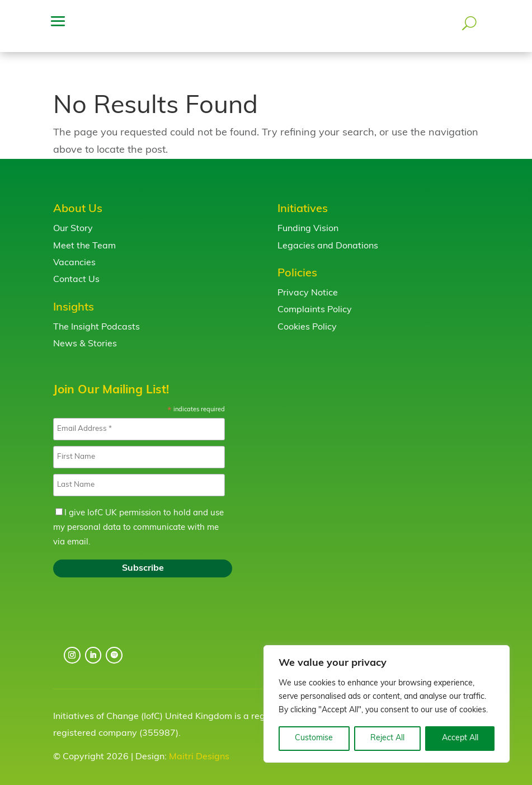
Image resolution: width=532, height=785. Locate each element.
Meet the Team (84, 237)
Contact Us (76, 271)
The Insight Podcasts (96, 318)
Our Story (73, 220)
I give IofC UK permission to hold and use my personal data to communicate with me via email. (138, 519)
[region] (387, 704)
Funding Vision (308, 220)
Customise (314, 738)
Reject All (387, 738)
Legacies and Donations (328, 237)
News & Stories (85, 335)
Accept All (460, 738)
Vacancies (74, 254)
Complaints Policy (315, 301)
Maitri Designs (199, 748)
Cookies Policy (307, 318)
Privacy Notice (308, 284)
